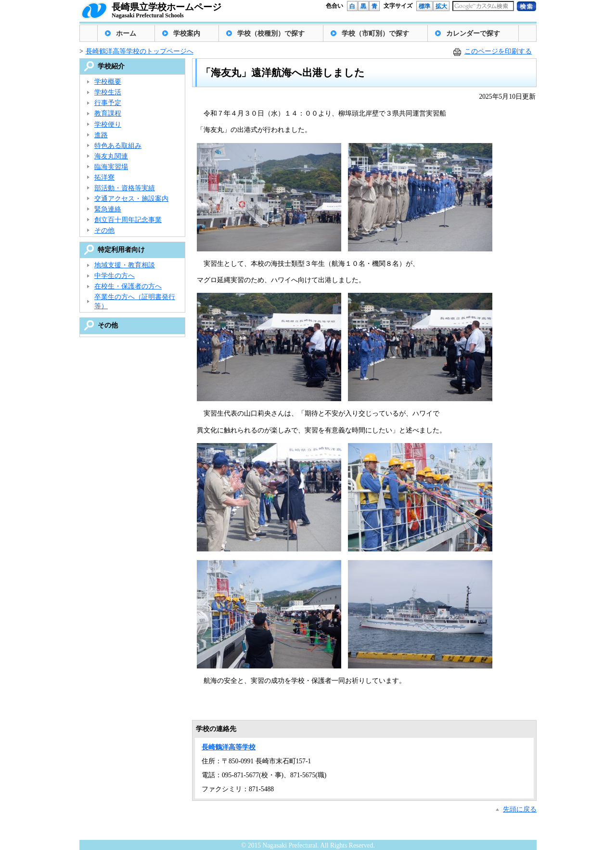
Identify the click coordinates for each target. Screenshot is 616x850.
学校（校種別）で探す (271, 33)
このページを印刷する (498, 51)
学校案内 (187, 33)
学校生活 (108, 92)
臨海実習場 (111, 167)
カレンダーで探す (473, 33)
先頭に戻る (520, 809)
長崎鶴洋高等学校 (229, 747)
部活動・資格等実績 (125, 188)
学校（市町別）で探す (375, 33)
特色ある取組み (118, 146)
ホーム (126, 33)
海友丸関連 (111, 156)
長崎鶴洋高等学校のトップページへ (140, 51)
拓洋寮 (104, 177)
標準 (424, 6)
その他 (104, 230)
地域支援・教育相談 (125, 265)
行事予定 (108, 103)
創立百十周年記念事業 (128, 220)
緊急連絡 (108, 209)
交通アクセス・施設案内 (131, 199)
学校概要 (108, 82)
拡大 (441, 6)
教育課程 (108, 113)
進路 (101, 135)
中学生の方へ (115, 276)
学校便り (108, 124)
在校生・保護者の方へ (128, 286)
